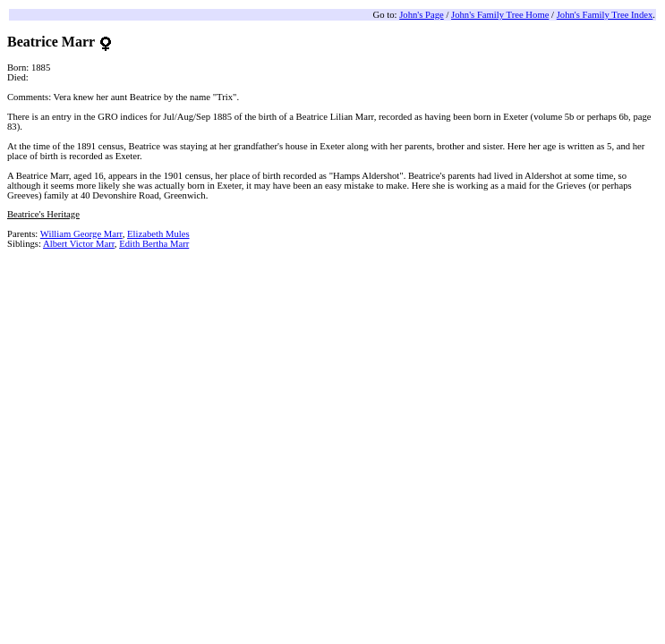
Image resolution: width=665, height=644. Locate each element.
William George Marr (81, 234)
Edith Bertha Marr (154, 244)
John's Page (422, 15)
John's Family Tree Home (500, 15)
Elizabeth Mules (158, 234)
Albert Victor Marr (79, 244)
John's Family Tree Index (605, 15)
